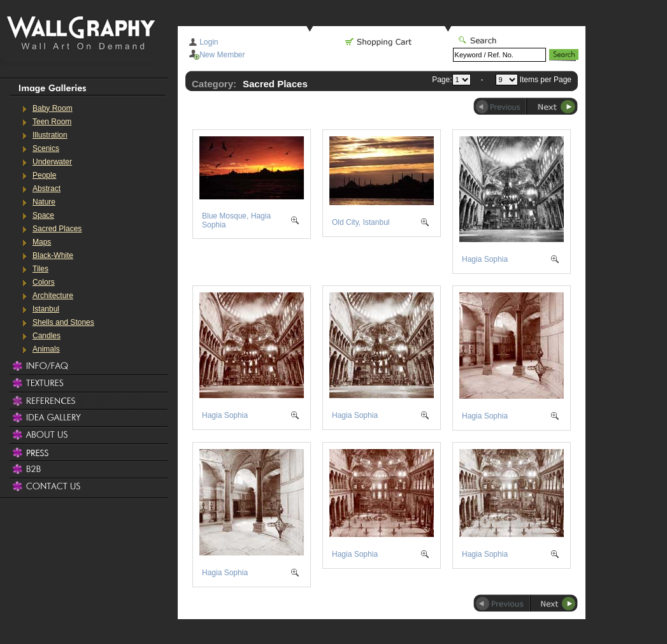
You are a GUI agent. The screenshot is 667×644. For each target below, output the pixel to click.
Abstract (47, 189)
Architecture (53, 296)
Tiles (40, 269)
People (44, 175)
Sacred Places (57, 229)
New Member (222, 55)
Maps (42, 242)
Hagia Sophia (485, 259)
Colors (44, 282)
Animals (46, 349)
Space (43, 215)
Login (209, 42)
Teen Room (52, 122)
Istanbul (46, 309)
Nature (44, 202)
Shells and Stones (63, 322)
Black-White (53, 255)
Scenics (46, 148)
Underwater (52, 162)
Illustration (50, 135)
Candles (47, 336)
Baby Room (53, 108)
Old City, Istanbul (361, 222)
